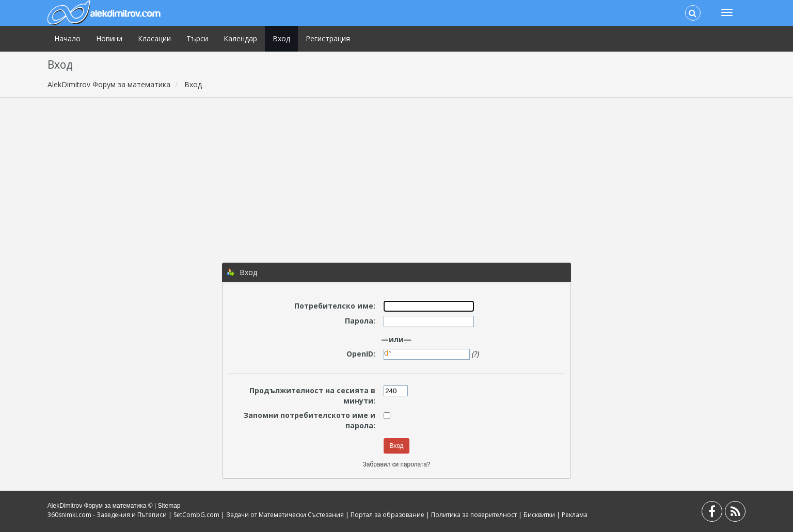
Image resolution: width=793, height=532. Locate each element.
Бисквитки (539, 515)
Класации (154, 38)
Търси (197, 38)
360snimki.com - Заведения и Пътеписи (107, 515)
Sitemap (169, 506)
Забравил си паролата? (397, 464)
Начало (67, 38)
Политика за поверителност (474, 515)
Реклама (575, 515)
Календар (240, 38)
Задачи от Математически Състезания (285, 515)
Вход (281, 38)
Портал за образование (387, 515)
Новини (109, 38)
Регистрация (328, 38)
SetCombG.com (196, 515)
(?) (475, 354)
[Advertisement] (396, 180)
